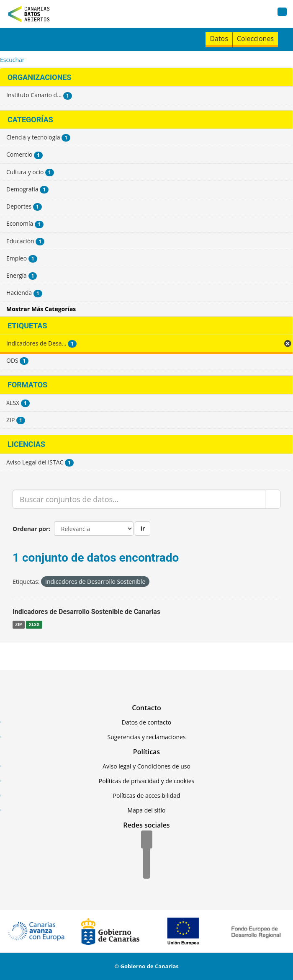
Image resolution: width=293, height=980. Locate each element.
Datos (219, 39)
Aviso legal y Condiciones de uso (146, 766)
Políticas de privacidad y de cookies (146, 781)
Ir (143, 528)
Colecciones (255, 39)
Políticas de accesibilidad (147, 796)
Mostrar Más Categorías (41, 309)
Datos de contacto (146, 722)
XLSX (34, 624)
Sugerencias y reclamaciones (147, 737)
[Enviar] (273, 499)
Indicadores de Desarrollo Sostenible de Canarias (86, 612)
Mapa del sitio (146, 810)
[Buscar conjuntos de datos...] (139, 499)
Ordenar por (31, 529)
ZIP (18, 624)
